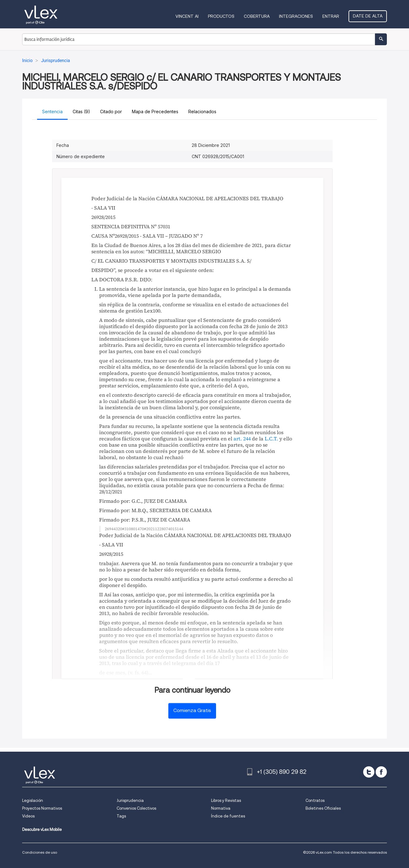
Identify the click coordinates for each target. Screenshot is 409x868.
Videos (28, 816)
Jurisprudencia (130, 800)
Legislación (33, 800)
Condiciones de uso (40, 852)
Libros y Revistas (226, 800)
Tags (121, 816)
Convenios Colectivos (136, 808)
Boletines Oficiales (323, 808)
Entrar (331, 16)
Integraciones (296, 16)
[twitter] (369, 772)
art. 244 (242, 439)
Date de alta (368, 16)
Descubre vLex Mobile (42, 829)
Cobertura (257, 16)
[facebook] (381, 772)
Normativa (221, 808)
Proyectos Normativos (42, 808)
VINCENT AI (187, 16)
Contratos (315, 800)
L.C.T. (271, 439)
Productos (221, 16)
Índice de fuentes (228, 816)
